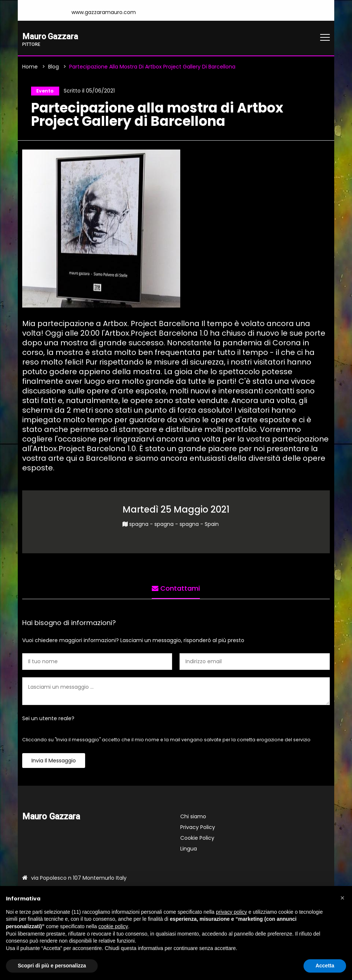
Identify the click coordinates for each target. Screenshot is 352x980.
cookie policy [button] (113, 926)
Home (30, 67)
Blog (53, 67)
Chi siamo (193, 818)
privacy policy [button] (231, 912)
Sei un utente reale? (48, 720)
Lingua (189, 850)
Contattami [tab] (176, 588)
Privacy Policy (198, 829)
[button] (342, 898)
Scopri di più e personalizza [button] (52, 966)
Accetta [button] (325, 966)
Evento (43, 92)
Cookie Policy (197, 840)
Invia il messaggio (54, 762)
